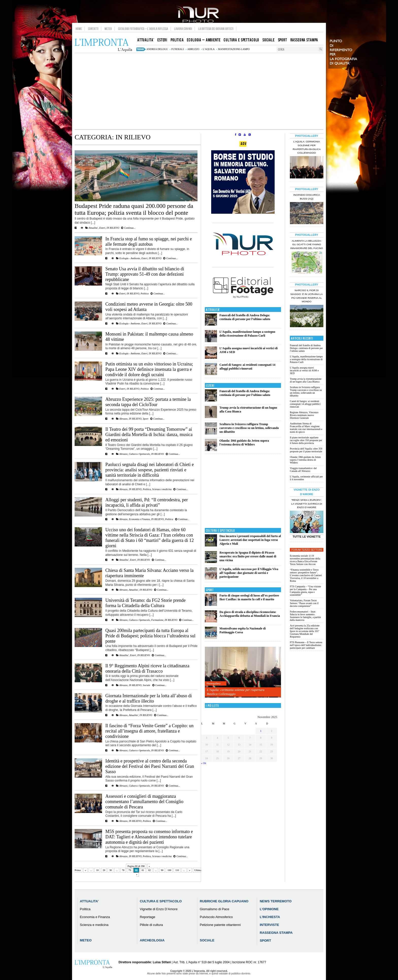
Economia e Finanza (139, 519)
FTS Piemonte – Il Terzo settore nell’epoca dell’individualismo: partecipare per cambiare (306, 645)
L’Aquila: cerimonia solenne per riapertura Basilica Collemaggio (236, 692)
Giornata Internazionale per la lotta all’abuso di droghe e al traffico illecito (149, 698)
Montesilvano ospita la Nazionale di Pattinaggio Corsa (243, 630)
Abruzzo (123, 419)
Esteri (102, 228)
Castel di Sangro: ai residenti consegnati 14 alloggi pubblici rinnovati (247, 367)
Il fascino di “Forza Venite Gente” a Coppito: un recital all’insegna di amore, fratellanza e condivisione (150, 731)
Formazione (157, 620)
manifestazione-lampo (234, 49)
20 (104, 870)
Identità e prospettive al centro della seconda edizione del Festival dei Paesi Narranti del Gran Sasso (150, 766)
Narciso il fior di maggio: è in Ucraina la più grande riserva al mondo (307, 296)
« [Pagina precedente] (85, 870)
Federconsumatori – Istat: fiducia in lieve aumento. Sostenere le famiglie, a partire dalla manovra (305, 616)
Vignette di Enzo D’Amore (159, 909)
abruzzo (193, 49)
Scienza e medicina (162, 489)
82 (150, 870)
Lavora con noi (183, 29)
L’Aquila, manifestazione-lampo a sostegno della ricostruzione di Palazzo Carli (247, 334)
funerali (178, 49)
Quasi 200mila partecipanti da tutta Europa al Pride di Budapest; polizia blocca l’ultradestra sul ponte (150, 636)
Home (79, 29)
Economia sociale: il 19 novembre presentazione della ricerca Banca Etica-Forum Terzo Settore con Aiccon (305, 560)
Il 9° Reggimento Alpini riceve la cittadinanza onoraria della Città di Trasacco (147, 668)
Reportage (148, 917)
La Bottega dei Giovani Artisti (216, 29)
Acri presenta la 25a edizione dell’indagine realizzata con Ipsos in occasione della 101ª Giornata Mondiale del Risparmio (305, 631)
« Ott (204, 763)
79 (130, 870)
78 (123, 870)
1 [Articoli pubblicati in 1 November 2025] (261, 731)
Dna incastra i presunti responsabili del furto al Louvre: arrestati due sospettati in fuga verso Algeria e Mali (250, 540)
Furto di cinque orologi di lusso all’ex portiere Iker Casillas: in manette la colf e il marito (249, 597)
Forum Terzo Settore (307, 550)
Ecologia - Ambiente (130, 258)
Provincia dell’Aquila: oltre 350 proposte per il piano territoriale (306, 450)
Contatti (93, 29)
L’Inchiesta (270, 917)
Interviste (269, 925)
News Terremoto (276, 901)
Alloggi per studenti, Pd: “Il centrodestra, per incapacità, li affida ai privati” (147, 502)
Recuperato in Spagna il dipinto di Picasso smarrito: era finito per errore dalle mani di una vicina (248, 556)
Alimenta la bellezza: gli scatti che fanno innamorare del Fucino (306, 245)
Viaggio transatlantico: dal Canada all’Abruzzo (303, 470)
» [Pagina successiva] (190, 870)
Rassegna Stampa (276, 933)
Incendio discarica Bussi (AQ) (307, 197)
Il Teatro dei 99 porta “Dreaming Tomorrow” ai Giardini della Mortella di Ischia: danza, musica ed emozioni (149, 435)
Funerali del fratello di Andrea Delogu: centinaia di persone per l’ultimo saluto (245, 317)
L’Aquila (209, 49)
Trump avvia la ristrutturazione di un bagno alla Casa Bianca (306, 380)
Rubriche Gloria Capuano (224, 901)
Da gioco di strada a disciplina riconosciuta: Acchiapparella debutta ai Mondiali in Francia (250, 614)
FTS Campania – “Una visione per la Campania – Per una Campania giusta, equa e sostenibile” (305, 591)
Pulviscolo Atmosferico (216, 917)
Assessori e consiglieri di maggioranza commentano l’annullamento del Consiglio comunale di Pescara (144, 802)
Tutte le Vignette (307, 537)
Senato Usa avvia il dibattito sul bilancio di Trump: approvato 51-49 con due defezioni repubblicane (145, 274)
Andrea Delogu (157, 49)
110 (177, 870)
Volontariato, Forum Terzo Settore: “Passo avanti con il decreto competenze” (304, 603)
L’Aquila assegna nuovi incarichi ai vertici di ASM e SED (304, 370)
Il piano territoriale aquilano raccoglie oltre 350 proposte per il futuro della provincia (306, 440)
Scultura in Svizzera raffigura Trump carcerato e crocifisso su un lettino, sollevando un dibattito (249, 428)
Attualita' (93, 228)
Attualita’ (89, 901)
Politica (145, 294)
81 (143, 870)
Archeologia (152, 940)
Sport (146, 419)
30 (110, 870)
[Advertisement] (199, 91)
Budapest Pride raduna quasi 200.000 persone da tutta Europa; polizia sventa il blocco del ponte (134, 209)
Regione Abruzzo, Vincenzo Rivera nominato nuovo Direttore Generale (304, 415)
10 (97, 870)
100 (169, 870)
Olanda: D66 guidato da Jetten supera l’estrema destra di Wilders (244, 443)
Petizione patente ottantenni (220, 925)
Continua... (128, 228)
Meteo (108, 29)
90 (162, 870)
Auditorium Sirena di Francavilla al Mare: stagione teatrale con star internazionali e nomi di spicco (306, 428)
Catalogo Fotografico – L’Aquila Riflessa (143, 29)
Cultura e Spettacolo (139, 454)
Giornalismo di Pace (214, 909)
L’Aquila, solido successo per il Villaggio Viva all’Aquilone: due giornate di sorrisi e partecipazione (249, 573)
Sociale (147, 685)
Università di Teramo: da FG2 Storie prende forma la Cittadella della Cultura (145, 603)
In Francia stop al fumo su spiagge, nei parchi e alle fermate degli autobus (149, 242)
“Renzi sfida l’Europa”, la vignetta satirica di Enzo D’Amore (307, 504)
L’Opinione (269, 909)
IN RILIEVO (113, 228)
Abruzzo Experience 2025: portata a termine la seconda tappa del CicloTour (148, 402)
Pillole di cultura (151, 925)
